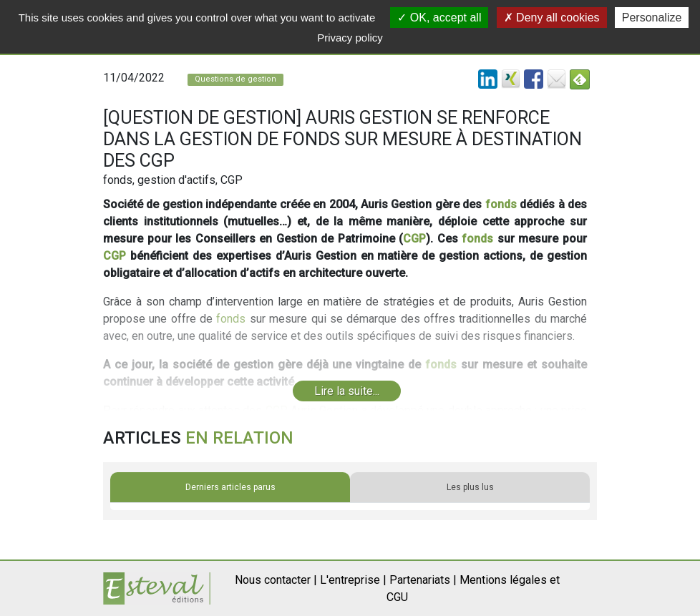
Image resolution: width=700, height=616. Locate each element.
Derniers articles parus (230, 487)
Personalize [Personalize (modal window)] (652, 18)
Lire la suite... (347, 391)
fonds (501, 204)
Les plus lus (470, 487)
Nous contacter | (276, 580)
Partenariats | (423, 580)
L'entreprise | (353, 580)
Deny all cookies (552, 18)
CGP (414, 239)
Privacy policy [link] (350, 38)
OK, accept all (439, 18)
